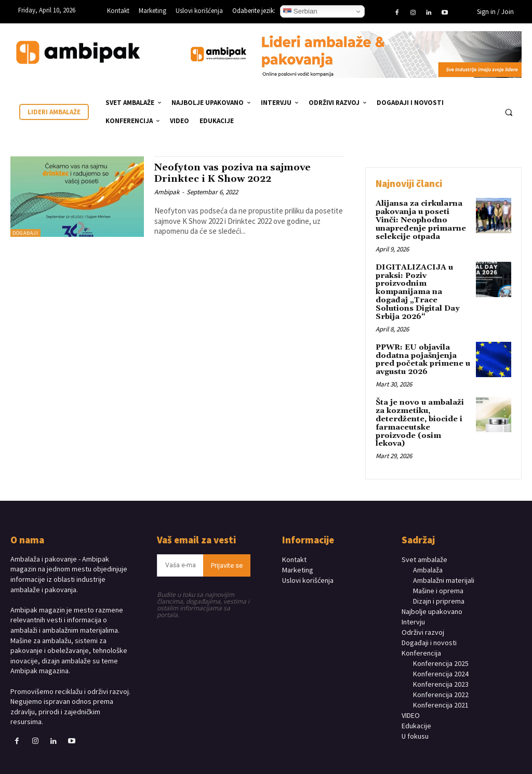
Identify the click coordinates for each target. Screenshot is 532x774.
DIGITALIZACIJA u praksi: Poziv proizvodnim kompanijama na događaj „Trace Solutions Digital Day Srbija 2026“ (417, 290)
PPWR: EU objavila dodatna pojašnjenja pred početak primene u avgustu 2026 (422, 356)
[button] (509, 112)
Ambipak (167, 191)
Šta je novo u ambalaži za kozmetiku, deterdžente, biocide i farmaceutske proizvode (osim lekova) (423, 415)
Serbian (300, 11)
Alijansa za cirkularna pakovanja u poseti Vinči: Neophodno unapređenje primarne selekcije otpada (419, 220)
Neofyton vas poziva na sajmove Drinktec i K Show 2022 (238, 173)
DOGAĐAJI (25, 233)
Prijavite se (227, 552)
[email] (180, 552)
